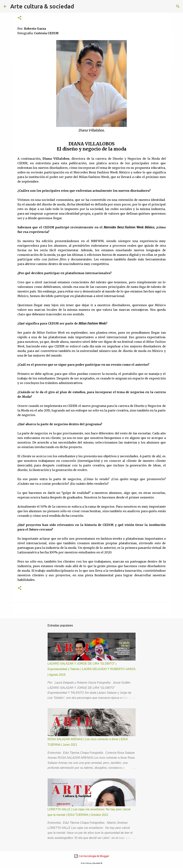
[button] (20, 18)
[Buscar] (178, 6)
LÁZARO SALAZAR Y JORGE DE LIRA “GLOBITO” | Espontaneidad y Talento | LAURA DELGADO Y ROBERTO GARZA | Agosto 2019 (91, 669)
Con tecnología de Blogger (91, 856)
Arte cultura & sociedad (42, 6)
